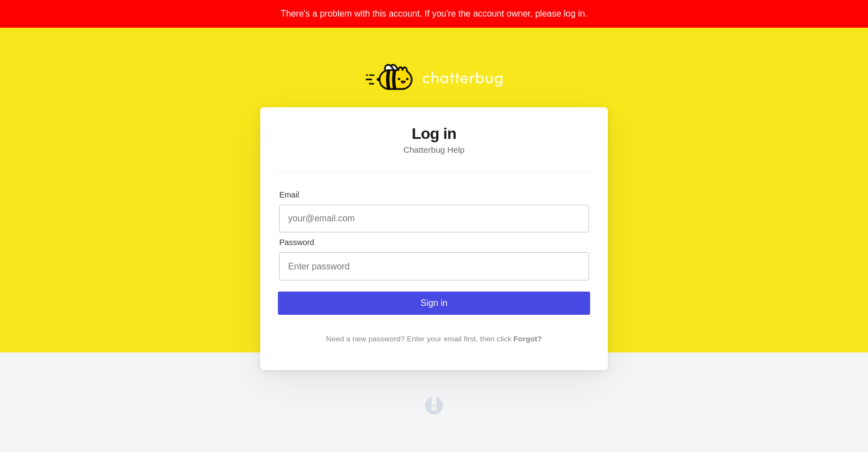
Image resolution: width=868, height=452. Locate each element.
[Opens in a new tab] (434, 411)
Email (289, 195)
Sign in (434, 303)
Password (296, 242)
